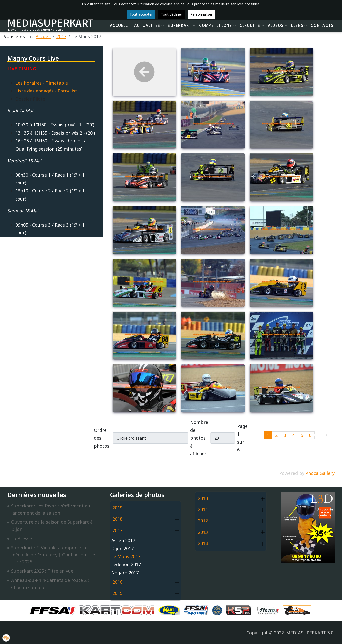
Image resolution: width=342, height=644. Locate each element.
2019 (117, 508)
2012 (203, 521)
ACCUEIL (119, 25)
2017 (117, 530)
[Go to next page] (318, 435)
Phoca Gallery (320, 473)
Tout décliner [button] (171, 14)
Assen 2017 (123, 540)
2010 (203, 498)
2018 (117, 519)
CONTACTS (322, 25)
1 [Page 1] (268, 435)
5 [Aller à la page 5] (302, 435)
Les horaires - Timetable (42, 83)
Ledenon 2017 (126, 564)
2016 (117, 582)
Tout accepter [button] (141, 14)
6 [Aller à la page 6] (310, 435)
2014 (203, 543)
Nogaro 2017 (125, 573)
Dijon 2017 (122, 548)
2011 (203, 509)
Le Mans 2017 (126, 556)
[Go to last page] (323, 435)
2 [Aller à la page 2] (276, 435)
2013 (203, 532)
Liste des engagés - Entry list (46, 91)
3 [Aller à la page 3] (285, 435)
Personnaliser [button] (201, 14)
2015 (117, 593)
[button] (177, 508)
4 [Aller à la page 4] (293, 435)
